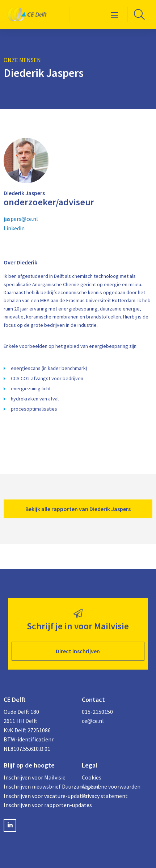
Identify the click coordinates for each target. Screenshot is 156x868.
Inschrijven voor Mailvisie (35, 777)
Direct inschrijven (78, 651)
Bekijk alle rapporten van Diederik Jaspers (78, 509)
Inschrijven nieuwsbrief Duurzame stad (39, 786)
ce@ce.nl (93, 721)
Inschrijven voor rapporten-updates (39, 805)
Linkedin (14, 228)
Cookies (92, 777)
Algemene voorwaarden (111, 786)
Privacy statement (105, 796)
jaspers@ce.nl (21, 219)
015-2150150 (97, 712)
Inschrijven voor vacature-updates (39, 796)
